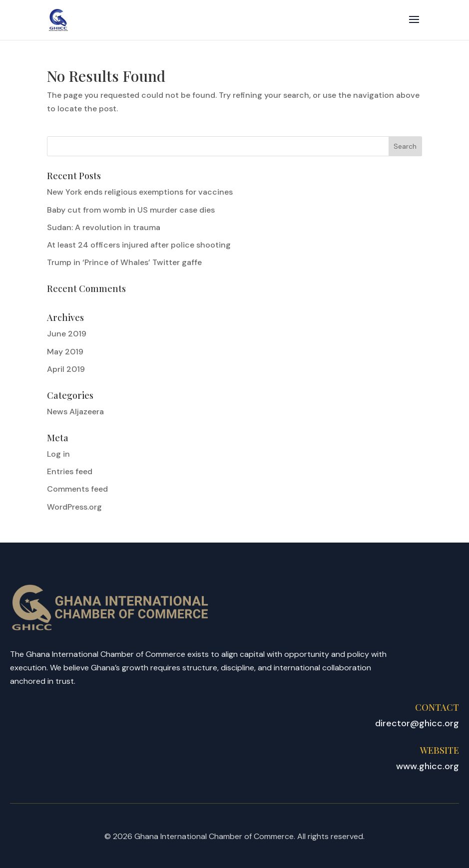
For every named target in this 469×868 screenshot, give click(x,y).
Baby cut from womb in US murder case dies (131, 210)
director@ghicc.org (417, 723)
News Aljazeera (75, 412)
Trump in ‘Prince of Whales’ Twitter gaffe (124, 262)
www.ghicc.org (428, 766)
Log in (58, 454)
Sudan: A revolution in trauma (104, 227)
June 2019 (67, 334)
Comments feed (77, 489)
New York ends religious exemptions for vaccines (140, 192)
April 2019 (66, 369)
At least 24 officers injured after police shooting (139, 245)
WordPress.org (74, 507)
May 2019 (65, 352)
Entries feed (70, 471)
